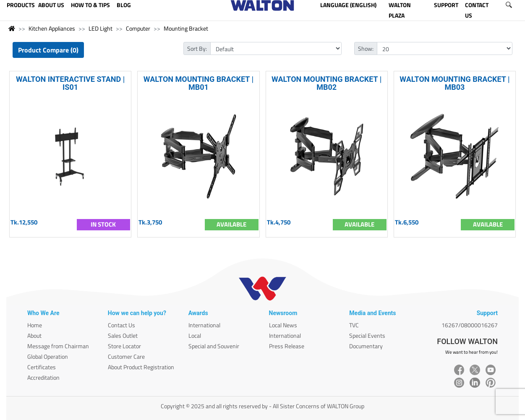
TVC (354, 325)
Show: (366, 48)
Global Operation (48, 356)
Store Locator (124, 346)
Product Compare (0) (48, 50)
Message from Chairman (58, 346)
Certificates (42, 367)
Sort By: (197, 48)
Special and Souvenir (214, 346)
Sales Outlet (123, 335)
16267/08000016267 (470, 325)
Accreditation (43, 377)
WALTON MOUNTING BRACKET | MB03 (454, 83)
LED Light (101, 28)
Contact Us (121, 325)
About (34, 335)
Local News (283, 325)
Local (195, 335)
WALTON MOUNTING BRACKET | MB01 (199, 83)
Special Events (367, 335)
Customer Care (126, 356)
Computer (138, 28)
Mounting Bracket (186, 28)
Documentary (366, 346)
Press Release (287, 346)
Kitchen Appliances (52, 28)
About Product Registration (141, 367)
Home (35, 325)
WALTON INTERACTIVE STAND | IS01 (70, 83)
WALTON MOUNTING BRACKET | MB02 (326, 83)
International (204, 325)
